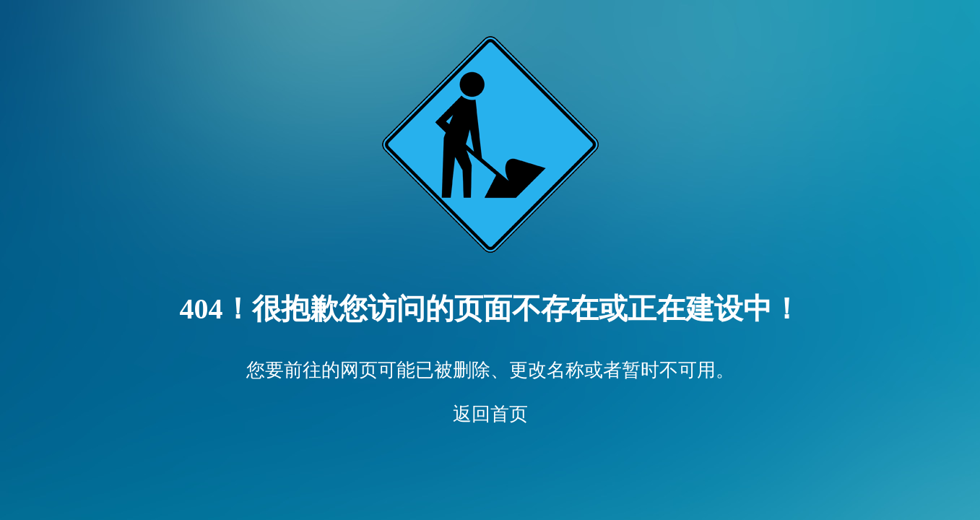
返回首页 (490, 414)
